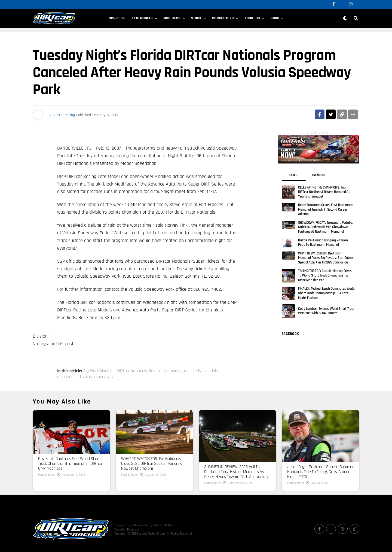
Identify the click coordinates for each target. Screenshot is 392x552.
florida (154, 371)
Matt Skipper (47, 475)
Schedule (117, 18)
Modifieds (172, 18)
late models (172, 371)
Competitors (223, 18)
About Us (252, 18)
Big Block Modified (99, 371)
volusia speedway (98, 377)
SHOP (275, 18)
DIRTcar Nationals (132, 371)
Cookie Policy (164, 525)
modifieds (192, 371)
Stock (196, 18)
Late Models (142, 18)
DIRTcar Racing (64, 115)
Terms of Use (123, 525)
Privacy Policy (143, 525)
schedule (210, 371)
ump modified (69, 377)
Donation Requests (127, 530)
